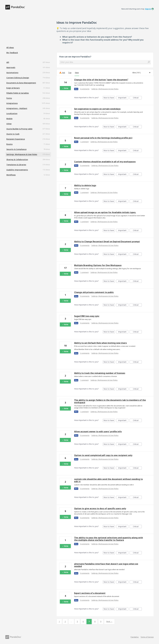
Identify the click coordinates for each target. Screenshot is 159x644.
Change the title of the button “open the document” (101, 80)
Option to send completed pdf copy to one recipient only (103, 455)
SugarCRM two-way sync (87, 316)
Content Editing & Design (18, 78)
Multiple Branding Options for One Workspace (98, 265)
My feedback (12, 53)
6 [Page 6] (83, 621)
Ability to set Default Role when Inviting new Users (100, 343)
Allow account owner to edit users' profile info (98, 432)
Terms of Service (147, 637)
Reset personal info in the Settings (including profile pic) (103, 138)
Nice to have (109, 98)
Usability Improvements (17, 170)
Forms (9, 98)
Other (9, 124)
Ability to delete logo (85, 185)
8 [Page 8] (95, 621)
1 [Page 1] (59, 621)
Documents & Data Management (21, 83)
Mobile (9, 119)
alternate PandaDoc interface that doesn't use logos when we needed (106, 565)
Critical (137, 98)
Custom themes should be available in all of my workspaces (105, 162)
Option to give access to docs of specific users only (100, 508)
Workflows (11, 175)
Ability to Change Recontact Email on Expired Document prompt (107, 242)
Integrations (12, 103)
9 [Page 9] (101, 621)
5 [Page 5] (77, 621)
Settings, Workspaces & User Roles (22, 154)
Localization (12, 113)
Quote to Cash (13, 134)
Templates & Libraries (16, 165)
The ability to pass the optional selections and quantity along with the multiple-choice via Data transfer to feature (109, 539)
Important (123, 98)
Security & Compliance (16, 149)
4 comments (85, 89)
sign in (148, 9)
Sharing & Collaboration (17, 159)
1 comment (84, 142)
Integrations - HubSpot (17, 108)
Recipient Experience (16, 139)
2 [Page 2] (65, 621)
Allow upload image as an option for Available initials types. (105, 212)
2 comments (85, 353)
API (8, 62)
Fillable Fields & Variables (18, 93)
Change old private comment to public (94, 292)
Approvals (11, 67)
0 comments (85, 118)
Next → (109, 621)
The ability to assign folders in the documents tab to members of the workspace (110, 401)
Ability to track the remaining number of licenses (100, 373)
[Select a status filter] (141, 73)
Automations (12, 73)
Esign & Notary (13, 88)
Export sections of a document (90, 593)
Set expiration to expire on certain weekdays (97, 109)
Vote (66, 88)
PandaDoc (135, 637)
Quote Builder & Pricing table (19, 129)
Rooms (9, 144)
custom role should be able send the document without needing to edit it (108, 480)
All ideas (10, 47)
